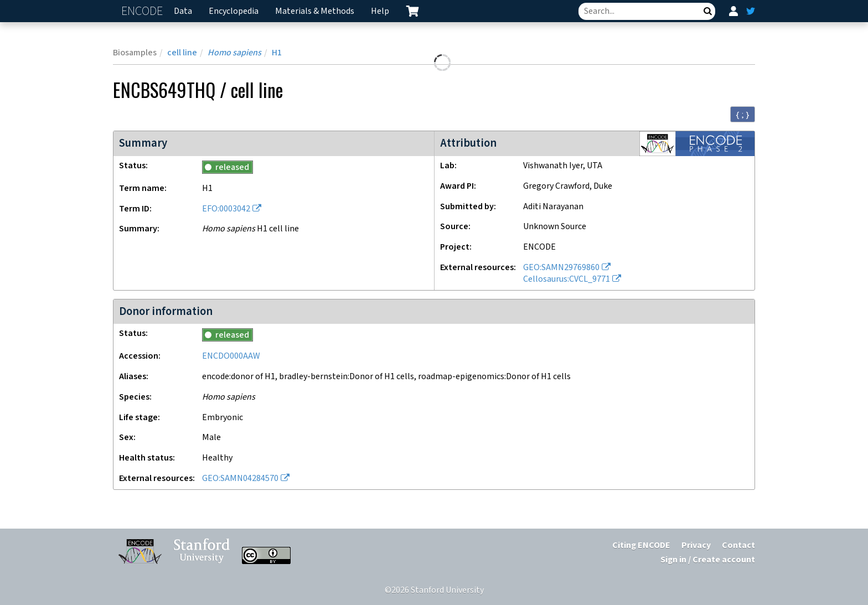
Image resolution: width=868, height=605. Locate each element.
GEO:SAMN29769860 (561, 268)
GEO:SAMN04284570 (240, 479)
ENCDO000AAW (231, 356)
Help (380, 11)
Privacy (696, 545)
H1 (277, 53)
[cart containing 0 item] (412, 11)
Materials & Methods (315, 11)
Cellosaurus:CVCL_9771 (567, 279)
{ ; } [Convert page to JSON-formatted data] (743, 115)
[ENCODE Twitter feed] (751, 11)
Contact (738, 545)
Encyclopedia (234, 11)
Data (183, 11)
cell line (182, 53)
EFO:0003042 (226, 209)
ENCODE (143, 11)
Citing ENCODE (641, 545)
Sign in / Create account (708, 560)
